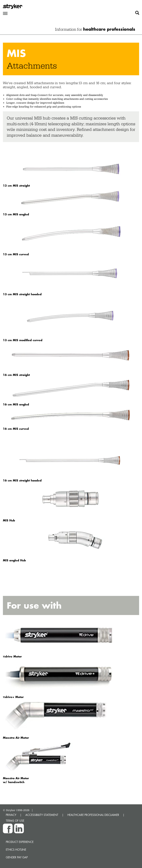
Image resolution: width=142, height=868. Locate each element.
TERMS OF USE (15, 821)
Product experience (20, 842)
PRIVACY (11, 815)
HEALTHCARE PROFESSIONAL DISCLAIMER (93, 815)
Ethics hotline (16, 850)
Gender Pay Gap (17, 857)
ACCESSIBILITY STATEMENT (42, 815)
